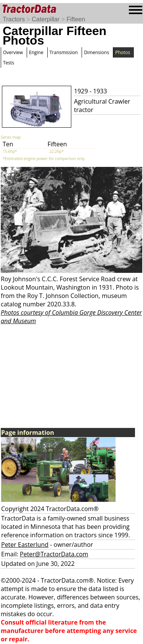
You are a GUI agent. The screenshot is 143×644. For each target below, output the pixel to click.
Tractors (14, 19)
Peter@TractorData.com (54, 554)
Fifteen (76, 19)
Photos (123, 52)
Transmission (64, 52)
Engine (36, 52)
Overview (13, 52)
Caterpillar (46, 19)
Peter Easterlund (25, 545)
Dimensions (96, 52)
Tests (9, 63)
